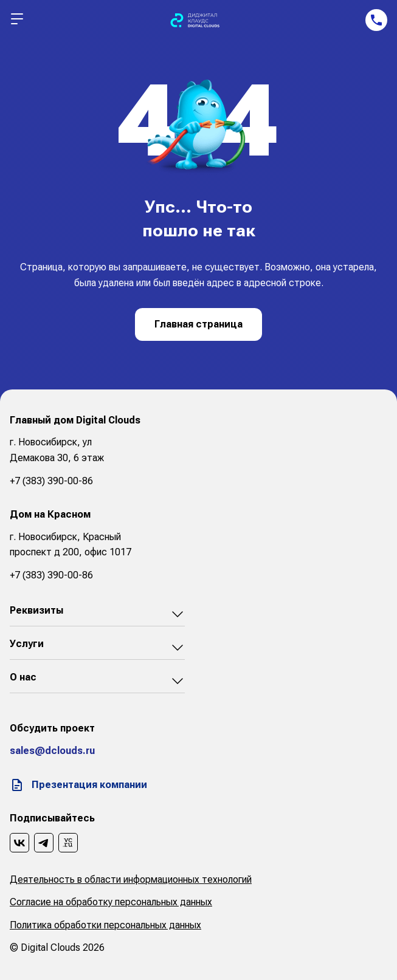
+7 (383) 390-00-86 (51, 481)
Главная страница (198, 324)
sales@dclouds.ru (52, 751)
